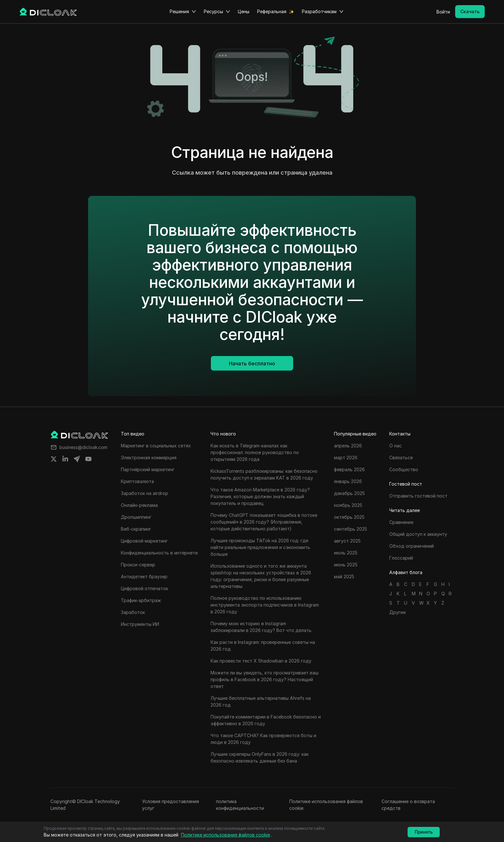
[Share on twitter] (54, 459)
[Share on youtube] (88, 459)
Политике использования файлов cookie (326, 805)
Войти (443, 12)
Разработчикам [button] (323, 12)
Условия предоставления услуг (171, 805)
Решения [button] (183, 12)
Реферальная (272, 11)
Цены (244, 11)
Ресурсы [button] (217, 12)
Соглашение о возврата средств (408, 805)
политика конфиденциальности (240, 805)
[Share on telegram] (77, 459)
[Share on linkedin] (65, 459)
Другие (397, 612)
